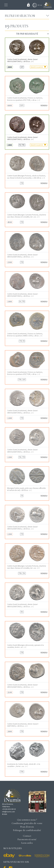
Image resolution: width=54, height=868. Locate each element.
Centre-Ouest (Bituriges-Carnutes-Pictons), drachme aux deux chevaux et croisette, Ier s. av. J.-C (27, 216)
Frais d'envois (27, 827)
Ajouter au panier (38, 67)
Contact (27, 836)
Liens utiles (27, 843)
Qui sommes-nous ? (27, 820)
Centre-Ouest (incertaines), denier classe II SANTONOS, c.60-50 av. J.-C (23, 725)
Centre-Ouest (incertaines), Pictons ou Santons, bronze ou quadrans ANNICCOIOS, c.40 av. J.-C (25, 335)
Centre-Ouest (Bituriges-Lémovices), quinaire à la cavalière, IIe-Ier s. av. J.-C (25, 646)
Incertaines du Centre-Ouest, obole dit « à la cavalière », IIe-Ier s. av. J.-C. (24, 765)
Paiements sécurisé (27, 839)
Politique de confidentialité (27, 830)
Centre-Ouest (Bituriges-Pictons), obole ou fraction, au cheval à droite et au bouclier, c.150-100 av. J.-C (27, 177)
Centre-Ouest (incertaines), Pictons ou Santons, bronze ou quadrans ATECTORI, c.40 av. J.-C (25, 99)
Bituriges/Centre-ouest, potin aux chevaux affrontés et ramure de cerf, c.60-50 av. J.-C (26, 489)
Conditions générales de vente (27, 823)
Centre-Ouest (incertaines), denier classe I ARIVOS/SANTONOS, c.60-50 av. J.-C (23, 60)
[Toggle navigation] (6, 5)
